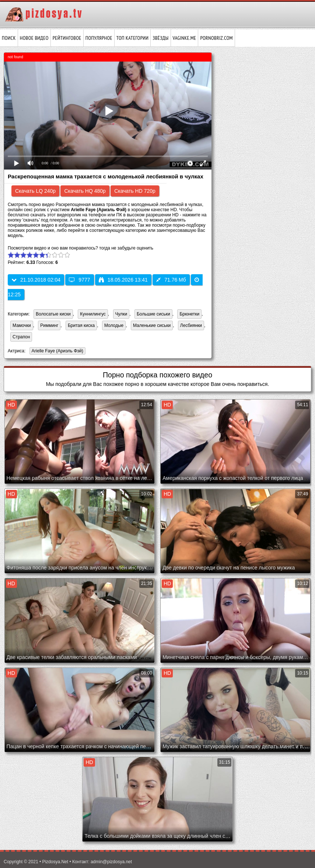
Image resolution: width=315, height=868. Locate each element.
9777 (79, 280)
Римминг (49, 325)
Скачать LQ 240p (35, 191)
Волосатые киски (53, 314)
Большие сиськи (153, 314)
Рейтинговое (67, 38)
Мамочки (22, 325)
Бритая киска (81, 325)
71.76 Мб (171, 280)
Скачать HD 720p (135, 191)
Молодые (114, 325)
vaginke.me (185, 38)
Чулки (121, 314)
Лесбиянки (191, 325)
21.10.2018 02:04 (36, 280)
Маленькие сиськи (152, 325)
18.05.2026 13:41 (123, 280)
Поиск (9, 38)
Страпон (21, 337)
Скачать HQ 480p (85, 191)
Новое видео (34, 38)
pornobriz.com (216, 38)
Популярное (99, 38)
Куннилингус (93, 314)
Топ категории (132, 38)
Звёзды (160, 38)
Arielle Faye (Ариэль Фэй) (56, 351)
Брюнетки (189, 314)
